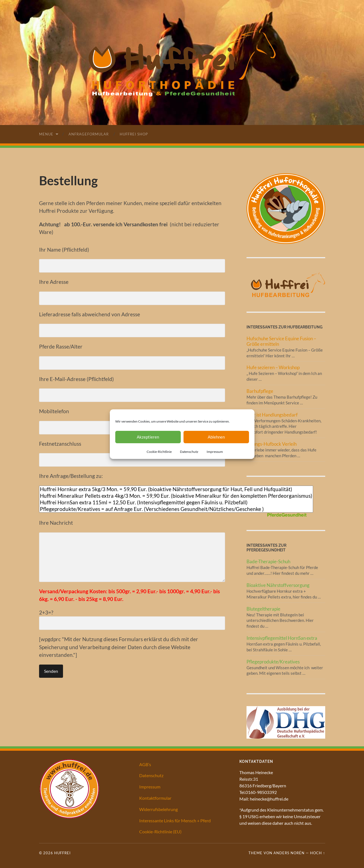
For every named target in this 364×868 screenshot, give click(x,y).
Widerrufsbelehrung (158, 809)
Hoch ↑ (318, 853)
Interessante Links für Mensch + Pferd (175, 821)
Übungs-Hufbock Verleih (272, 444)
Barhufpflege (260, 391)
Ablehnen (216, 437)
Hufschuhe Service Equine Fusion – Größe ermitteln (281, 341)
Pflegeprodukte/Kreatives (273, 662)
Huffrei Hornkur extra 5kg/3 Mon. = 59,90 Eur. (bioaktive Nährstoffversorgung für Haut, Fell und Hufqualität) (176, 489)
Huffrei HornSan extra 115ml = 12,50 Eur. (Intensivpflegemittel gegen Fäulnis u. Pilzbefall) (176, 502)
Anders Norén (289, 853)
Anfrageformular (89, 134)
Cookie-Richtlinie (159, 452)
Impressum (215, 452)
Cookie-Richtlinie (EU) (160, 832)
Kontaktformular (155, 798)
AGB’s (145, 764)
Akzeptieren (148, 437)
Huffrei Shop (134, 134)
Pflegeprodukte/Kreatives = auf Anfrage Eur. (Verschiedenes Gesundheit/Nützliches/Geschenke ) (176, 509)
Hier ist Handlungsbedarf (272, 415)
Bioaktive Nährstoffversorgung (278, 585)
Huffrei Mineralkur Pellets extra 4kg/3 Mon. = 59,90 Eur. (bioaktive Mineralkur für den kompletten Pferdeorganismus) (176, 496)
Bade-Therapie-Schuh (268, 561)
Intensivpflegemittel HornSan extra (282, 638)
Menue (46, 134)
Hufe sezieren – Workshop (273, 367)
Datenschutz (189, 452)
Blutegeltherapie (263, 609)
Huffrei (62, 853)
